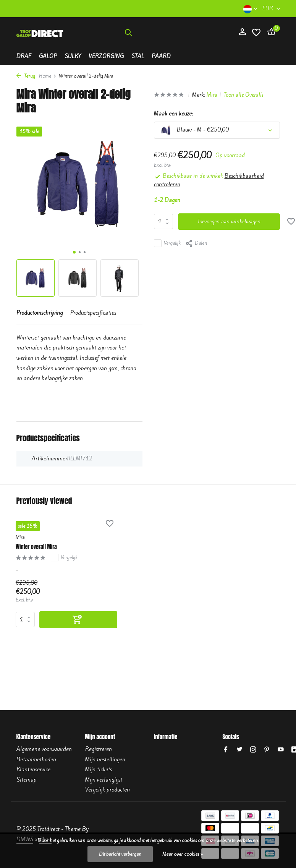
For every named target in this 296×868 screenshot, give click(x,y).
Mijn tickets (99, 769)
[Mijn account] (242, 36)
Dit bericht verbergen (120, 854)
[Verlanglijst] (256, 37)
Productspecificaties (93, 313)
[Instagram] (253, 750)
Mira (214, 95)
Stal (138, 56)
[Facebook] (226, 750)
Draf (24, 56)
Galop (48, 56)
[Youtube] (281, 750)
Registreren (99, 749)
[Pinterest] (267, 750)
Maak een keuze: (173, 114)
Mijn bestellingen (105, 759)
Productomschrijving (40, 313)
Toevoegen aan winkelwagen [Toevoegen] (230, 221)
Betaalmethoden (36, 759)
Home (48, 76)
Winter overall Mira (40, 547)
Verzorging (106, 56)
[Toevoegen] (68, 620)
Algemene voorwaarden (44, 749)
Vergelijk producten (108, 790)
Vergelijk (167, 243)
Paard (161, 56)
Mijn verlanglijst (104, 780)
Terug (26, 76)
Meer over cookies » (183, 854)
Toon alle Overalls (247, 95)
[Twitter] (239, 750)
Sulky (73, 56)
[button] (74, 252)
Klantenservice (33, 769)
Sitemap (27, 780)
